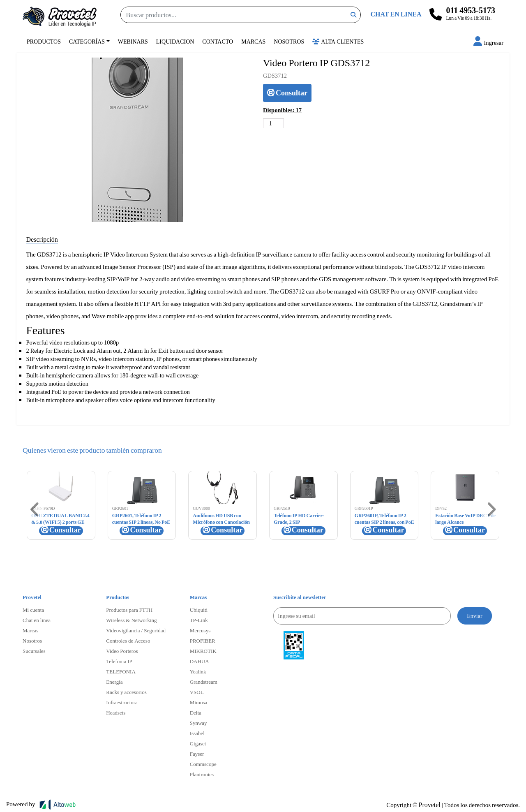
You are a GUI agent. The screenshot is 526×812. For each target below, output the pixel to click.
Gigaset (198, 743)
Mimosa (199, 702)
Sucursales (34, 651)
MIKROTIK (203, 651)
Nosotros (289, 41)
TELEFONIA (121, 671)
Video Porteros (122, 651)
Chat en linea (37, 620)
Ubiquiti (199, 610)
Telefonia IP (119, 661)
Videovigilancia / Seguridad (136, 630)
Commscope (203, 764)
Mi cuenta (33, 610)
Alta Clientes (338, 41)
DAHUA (200, 661)
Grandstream (204, 682)
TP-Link (199, 620)
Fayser (197, 754)
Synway (198, 723)
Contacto (218, 41)
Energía (114, 682)
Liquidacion (175, 41)
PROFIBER (203, 641)
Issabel (197, 733)
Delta (196, 713)
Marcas (253, 41)
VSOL (197, 692)
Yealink (198, 671)
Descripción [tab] (42, 239)
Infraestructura (122, 702)
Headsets (116, 713)
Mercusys (200, 630)
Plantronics (202, 774)
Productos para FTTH (129, 610)
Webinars (133, 41)
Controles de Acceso (128, 641)
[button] (488, 43)
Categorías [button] (87, 41)
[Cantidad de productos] (273, 123)
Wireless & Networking (131, 620)
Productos (44, 41)
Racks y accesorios (126, 692)
